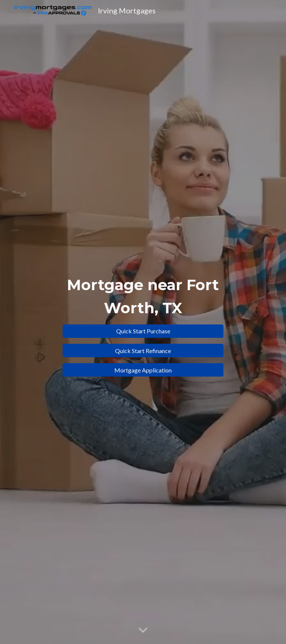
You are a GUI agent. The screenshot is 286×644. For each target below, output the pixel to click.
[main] (143, 296)
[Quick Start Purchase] (143, 331)
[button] (143, 631)
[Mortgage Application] (143, 370)
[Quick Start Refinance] (143, 351)
